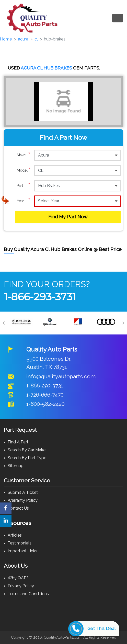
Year (24, 201)
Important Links (22, 551)
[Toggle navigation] (118, 18)
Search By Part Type (27, 458)
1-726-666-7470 (45, 395)
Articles (15, 535)
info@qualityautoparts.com (61, 376)
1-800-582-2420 (45, 404)
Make (24, 155)
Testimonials (20, 543)
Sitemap (16, 466)
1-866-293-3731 (40, 297)
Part (24, 186)
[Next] (123, 323)
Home (6, 39)
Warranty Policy (23, 500)
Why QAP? (18, 578)
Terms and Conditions (28, 594)
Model (24, 170)
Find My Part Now (68, 217)
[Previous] (4, 323)
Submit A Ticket (23, 492)
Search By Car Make (27, 450)
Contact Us (18, 508)
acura (23, 39)
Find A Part (18, 442)
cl (36, 39)
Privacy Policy (21, 586)
